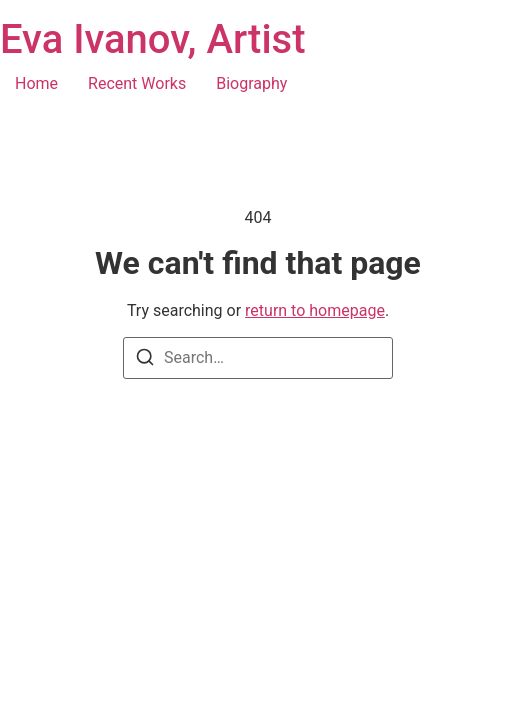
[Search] (145, 360)
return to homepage (315, 310)
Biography (251, 83)
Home (36, 83)
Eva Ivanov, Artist (153, 39)
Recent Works (137, 83)
